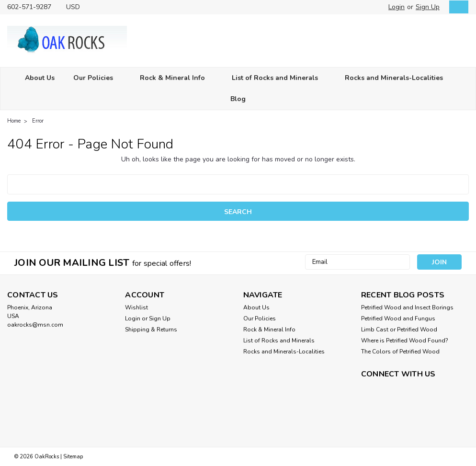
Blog (238, 99)
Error (38, 121)
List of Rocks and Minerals (279, 78)
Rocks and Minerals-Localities (398, 78)
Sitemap (73, 457)
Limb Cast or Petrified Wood (399, 330)
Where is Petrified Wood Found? (405, 341)
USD (77, 7)
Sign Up (428, 7)
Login (397, 7)
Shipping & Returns (151, 330)
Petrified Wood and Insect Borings (407, 307)
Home (14, 121)
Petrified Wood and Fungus (398, 318)
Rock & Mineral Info (176, 78)
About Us (40, 78)
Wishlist (136, 307)
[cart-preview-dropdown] (457, 7)
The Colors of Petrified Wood (400, 352)
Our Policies (97, 78)
